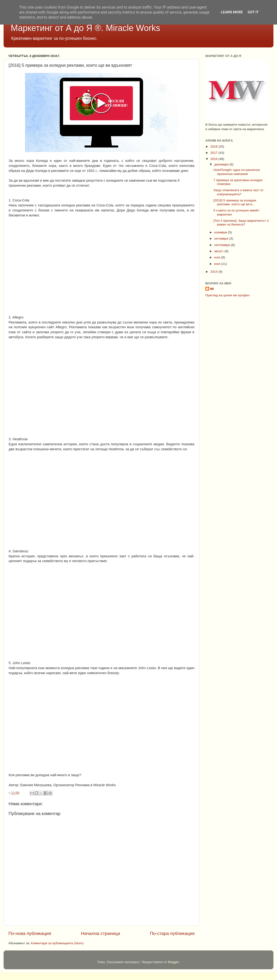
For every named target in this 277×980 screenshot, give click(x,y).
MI (212, 289)
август (219, 251)
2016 (214, 159)
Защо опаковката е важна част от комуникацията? (239, 192)
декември (222, 164)
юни (218, 264)
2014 (214, 272)
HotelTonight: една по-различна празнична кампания (237, 172)
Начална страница (101, 933)
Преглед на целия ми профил (227, 295)
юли (218, 257)
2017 (214, 153)
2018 (214, 146)
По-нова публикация (30, 933)
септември (223, 245)
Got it (253, 12)
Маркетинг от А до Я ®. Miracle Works (85, 28)
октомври (222, 239)
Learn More (232, 12)
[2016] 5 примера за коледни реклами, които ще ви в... (235, 202)
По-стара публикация (172, 933)
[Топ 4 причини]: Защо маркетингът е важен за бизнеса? (241, 223)
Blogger (173, 962)
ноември (221, 232)
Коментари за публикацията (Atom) (57, 943)
